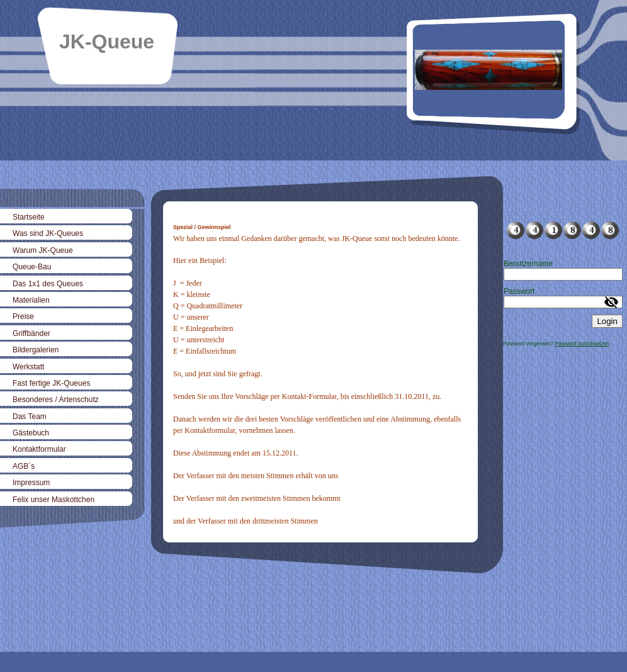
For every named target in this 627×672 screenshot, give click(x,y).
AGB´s (24, 466)
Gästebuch (31, 433)
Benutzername (528, 264)
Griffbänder (31, 333)
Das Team (30, 417)
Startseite (29, 217)
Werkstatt (28, 367)
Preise (23, 316)
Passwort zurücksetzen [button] (582, 344)
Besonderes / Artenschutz (56, 400)
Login (607, 321)
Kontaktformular (39, 449)
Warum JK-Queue (43, 250)
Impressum (31, 483)
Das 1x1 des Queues (48, 284)
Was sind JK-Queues (48, 233)
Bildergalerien (36, 350)
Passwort (519, 291)
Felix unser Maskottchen (54, 500)
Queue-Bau (32, 267)
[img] (313, 80)
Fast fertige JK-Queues (51, 383)
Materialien (31, 300)
